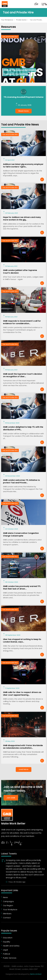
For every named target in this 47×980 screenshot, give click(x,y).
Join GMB (11, 798)
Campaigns (8, 901)
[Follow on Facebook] (3, 843)
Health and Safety (11, 946)
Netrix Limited (36, 974)
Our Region (8, 906)
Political (6, 954)
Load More (24, 769)
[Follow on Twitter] (7, 843)
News (5, 897)
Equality (7, 942)
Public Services (10, 958)
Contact (7, 918)
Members (7, 914)
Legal (5, 950)
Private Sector (21, 20)
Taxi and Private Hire (10, 37)
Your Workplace (7, 20)
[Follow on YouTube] (12, 843)
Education (8, 938)
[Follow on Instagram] (21, 843)
